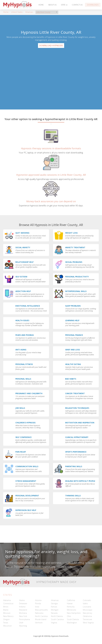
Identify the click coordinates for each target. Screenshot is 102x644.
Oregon (6, 619)
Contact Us (77, 5)
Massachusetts (42, 610)
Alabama (7, 600)
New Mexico (8, 616)
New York (23, 616)
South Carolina (57, 619)
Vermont (39, 623)
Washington (72, 623)
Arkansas (29, 12)
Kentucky (71, 607)
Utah (21, 623)
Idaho (85, 603)
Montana (23, 613)
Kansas (54, 607)
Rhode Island (41, 619)
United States (17, 12)
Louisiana (87, 607)
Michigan (55, 610)
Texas (6, 623)
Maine (6, 610)
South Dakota (73, 619)
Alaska (22, 600)
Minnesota (71, 610)
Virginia (54, 623)
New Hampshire (74, 613)
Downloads (93, 5)
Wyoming (23, 626)
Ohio (69, 616)
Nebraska (39, 613)
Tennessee (87, 619)
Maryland (23, 610)
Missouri (7, 613)
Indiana (22, 607)
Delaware (23, 603)
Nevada (54, 613)
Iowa (37, 607)
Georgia (54, 603)
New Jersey (87, 613)
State (64, 5)
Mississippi (88, 610)
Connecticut (8, 603)
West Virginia (88, 623)
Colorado (87, 600)
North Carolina (41, 616)
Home (41, 5)
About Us (52, 5)
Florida (38, 603)
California (71, 600)
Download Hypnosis (51, 46)
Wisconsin (7, 626)
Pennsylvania (25, 619)
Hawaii (70, 603)
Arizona (38, 600)
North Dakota (57, 616)
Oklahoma (87, 616)
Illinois (6, 607)
